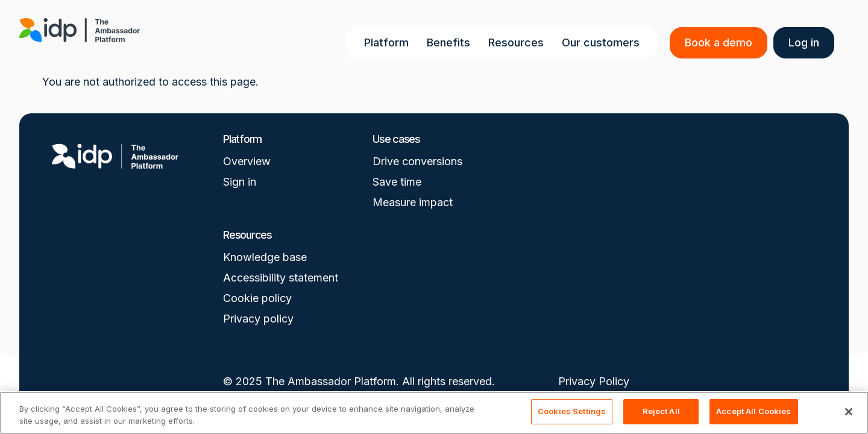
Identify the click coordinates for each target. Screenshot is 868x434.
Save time (397, 182)
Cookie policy (257, 298)
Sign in (240, 182)
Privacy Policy (594, 381)
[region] (434, 413)
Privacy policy (258, 319)
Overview (247, 161)
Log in (806, 42)
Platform (389, 42)
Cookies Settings (572, 411)
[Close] (849, 412)
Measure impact (413, 202)
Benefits (451, 42)
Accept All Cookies (753, 411)
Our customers (603, 42)
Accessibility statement (281, 278)
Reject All (661, 411)
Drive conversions (417, 161)
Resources (518, 42)
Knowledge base (265, 257)
